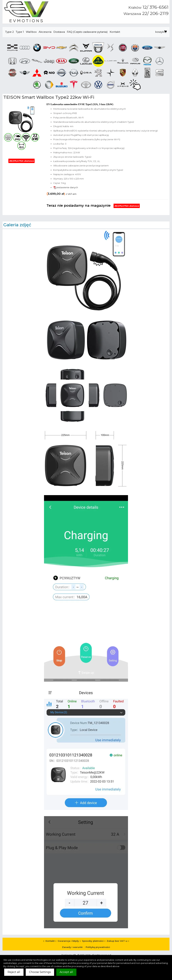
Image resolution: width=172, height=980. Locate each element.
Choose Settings (40, 972)
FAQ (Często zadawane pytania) (87, 32)
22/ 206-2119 (146, 13)
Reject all (14, 972)
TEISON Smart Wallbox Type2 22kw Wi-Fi (49, 97)
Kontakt (115, 32)
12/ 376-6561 (148, 7)
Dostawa (59, 32)
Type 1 (20, 32)
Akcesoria (45, 32)
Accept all (66, 972)
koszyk (161, 32)
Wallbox (31, 32)
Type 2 (9, 32)
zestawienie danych (66, 187)
